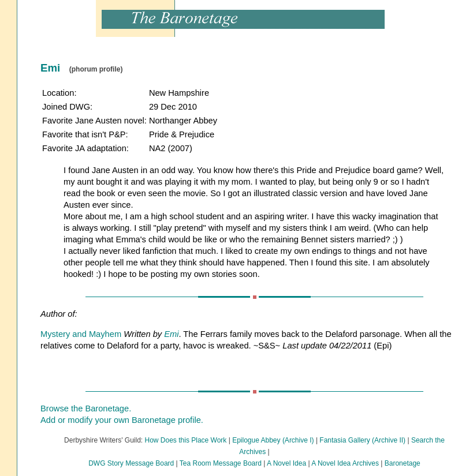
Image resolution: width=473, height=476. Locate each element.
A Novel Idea (286, 463)
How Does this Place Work (186, 440)
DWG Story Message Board (131, 463)
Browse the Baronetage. (86, 408)
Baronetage (403, 463)
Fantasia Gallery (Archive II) (362, 440)
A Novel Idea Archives (345, 463)
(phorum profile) (96, 69)
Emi (171, 334)
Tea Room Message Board (221, 463)
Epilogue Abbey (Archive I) (273, 440)
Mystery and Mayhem (81, 334)
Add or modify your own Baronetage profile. (122, 420)
